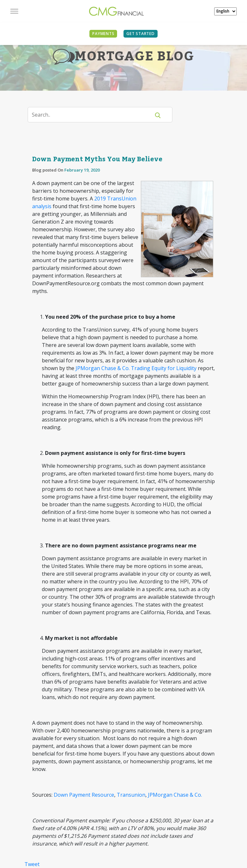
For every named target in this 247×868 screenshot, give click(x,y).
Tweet (32, 864)
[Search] (93, 115)
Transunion (131, 795)
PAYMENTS (103, 34)
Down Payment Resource (84, 795)
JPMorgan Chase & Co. (175, 795)
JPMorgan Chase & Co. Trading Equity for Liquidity (137, 368)
